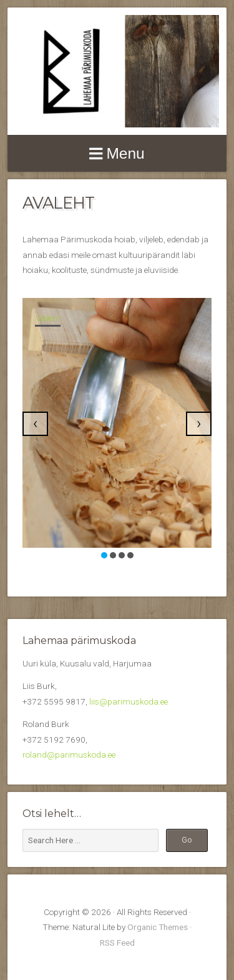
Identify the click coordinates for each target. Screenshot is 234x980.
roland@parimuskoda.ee (69, 755)
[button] (104, 555)
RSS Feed (117, 943)
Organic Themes (158, 927)
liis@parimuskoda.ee (129, 701)
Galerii (48, 318)
